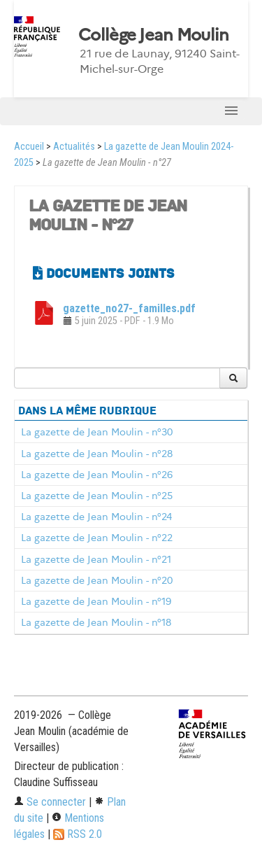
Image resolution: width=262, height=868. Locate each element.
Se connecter (50, 802)
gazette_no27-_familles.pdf (129, 308)
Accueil (29, 147)
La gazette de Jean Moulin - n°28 (97, 454)
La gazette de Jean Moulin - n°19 (96, 601)
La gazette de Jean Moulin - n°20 (97, 580)
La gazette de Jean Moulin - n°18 (96, 622)
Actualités (74, 147)
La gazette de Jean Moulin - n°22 (97, 538)
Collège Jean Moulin (153, 35)
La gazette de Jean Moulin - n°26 (97, 475)
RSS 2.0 (78, 834)
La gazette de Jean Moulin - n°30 (97, 432)
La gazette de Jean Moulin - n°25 (97, 496)
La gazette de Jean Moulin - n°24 (96, 517)
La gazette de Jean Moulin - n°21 (96, 559)
